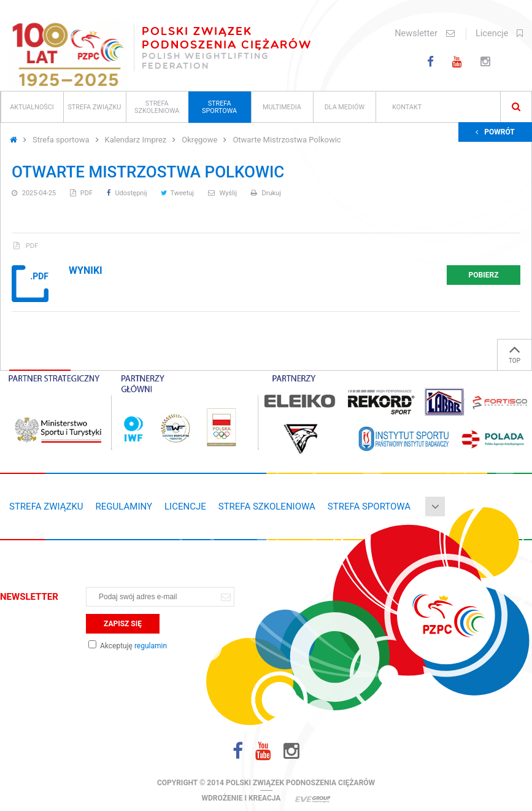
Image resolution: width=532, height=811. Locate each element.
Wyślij (223, 193)
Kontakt (407, 107)
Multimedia (282, 107)
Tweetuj (178, 193)
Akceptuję (128, 646)
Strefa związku (94, 107)
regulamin (151, 646)
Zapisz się (123, 624)
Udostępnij (128, 193)
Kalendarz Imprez (136, 140)
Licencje (499, 33)
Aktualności (32, 107)
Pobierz (484, 275)
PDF (82, 193)
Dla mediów (345, 107)
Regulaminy (124, 506)
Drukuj (266, 193)
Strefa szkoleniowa (157, 107)
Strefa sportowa (219, 107)
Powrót (495, 132)
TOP (515, 352)
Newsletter (425, 33)
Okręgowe (199, 140)
